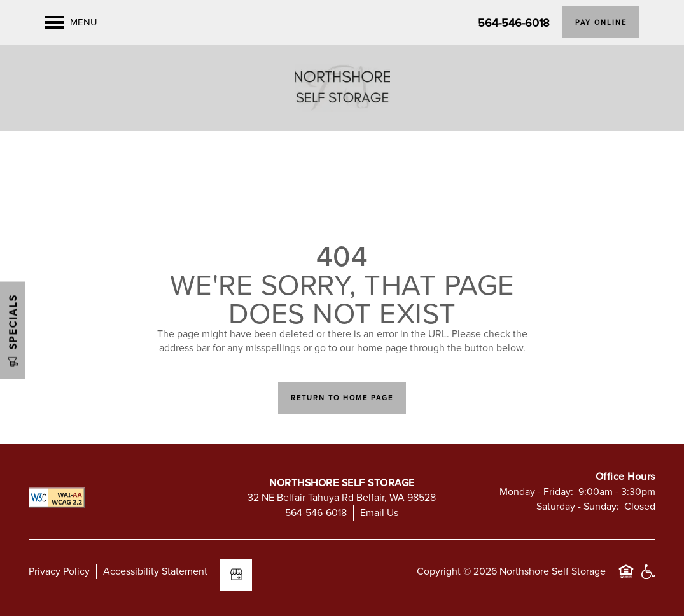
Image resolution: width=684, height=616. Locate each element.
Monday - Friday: (536, 491)
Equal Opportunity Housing (626, 577)
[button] (601, 22)
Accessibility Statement (155, 571)
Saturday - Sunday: (578, 506)
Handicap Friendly (648, 577)
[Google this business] (236, 575)
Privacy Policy (59, 571)
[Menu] (71, 22)
